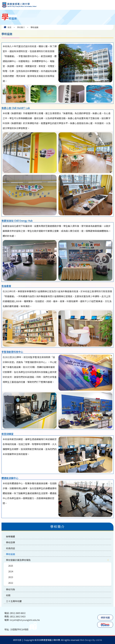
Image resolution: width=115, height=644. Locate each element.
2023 (11, 577)
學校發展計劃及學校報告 (18, 560)
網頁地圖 (105, 617)
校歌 (8, 595)
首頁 (9, 27)
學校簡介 (21, 27)
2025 (11, 566)
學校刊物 (10, 589)
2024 (11, 571)
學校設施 (10, 554)
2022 (11, 583)
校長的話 (10, 548)
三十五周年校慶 (14, 601)
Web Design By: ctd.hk (91, 640)
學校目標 (10, 542)
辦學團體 (10, 536)
